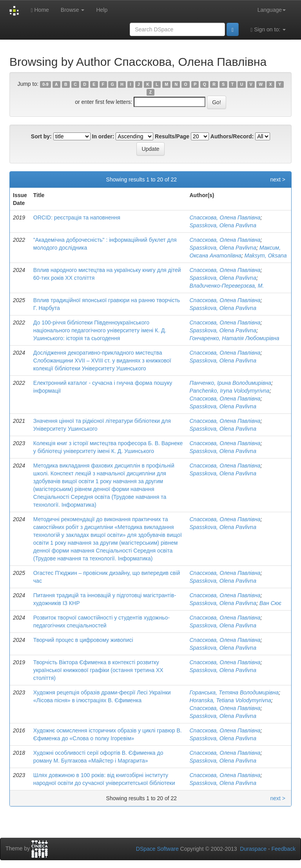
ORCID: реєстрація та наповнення (77, 217)
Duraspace (253, 849)
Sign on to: (268, 30)
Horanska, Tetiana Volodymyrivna (230, 700)
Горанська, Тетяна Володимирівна (234, 692)
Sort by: (41, 136)
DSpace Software (157, 849)
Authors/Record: (232, 136)
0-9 (45, 84)
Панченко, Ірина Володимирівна (231, 383)
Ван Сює (270, 603)
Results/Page (172, 136)
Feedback (284, 849)
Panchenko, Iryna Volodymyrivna (230, 391)
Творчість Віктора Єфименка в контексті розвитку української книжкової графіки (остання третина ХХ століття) (98, 670)
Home (40, 10)
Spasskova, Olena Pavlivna (223, 225)
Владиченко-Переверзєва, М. (227, 286)
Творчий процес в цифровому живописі (83, 640)
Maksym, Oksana (266, 256)
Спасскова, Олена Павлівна (225, 217)
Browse (73, 10)
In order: (103, 136)
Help (102, 10)
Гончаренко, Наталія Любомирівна (235, 338)
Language (272, 10)
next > (278, 179)
